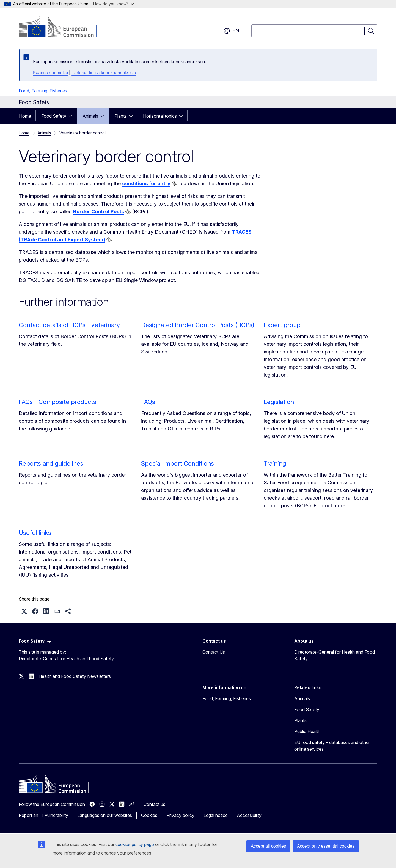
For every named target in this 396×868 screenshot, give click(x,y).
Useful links (35, 533)
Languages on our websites (105, 815)
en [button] (231, 31)
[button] (24, 611)
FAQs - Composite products (57, 402)
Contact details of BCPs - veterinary (69, 325)
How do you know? (114, 4)
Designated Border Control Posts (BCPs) (198, 325)
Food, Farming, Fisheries (43, 91)
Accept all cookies (268, 846)
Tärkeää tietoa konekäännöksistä (104, 73)
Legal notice (216, 815)
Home (25, 116)
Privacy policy (180, 815)
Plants (121, 116)
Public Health (307, 731)
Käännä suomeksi (50, 73)
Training (275, 463)
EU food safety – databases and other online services (332, 746)
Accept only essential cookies (326, 846)
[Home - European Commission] (63, 27)
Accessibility (249, 815)
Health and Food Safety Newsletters (75, 676)
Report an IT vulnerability (43, 815)
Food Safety (54, 116)
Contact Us (214, 652)
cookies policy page (135, 844)
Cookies (149, 815)
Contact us (154, 804)
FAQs (148, 402)
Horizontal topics (160, 116)
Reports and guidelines (51, 463)
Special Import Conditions (178, 463)
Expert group (282, 325)
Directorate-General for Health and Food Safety (335, 655)
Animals (90, 116)
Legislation (279, 402)
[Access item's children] (72, 116)
